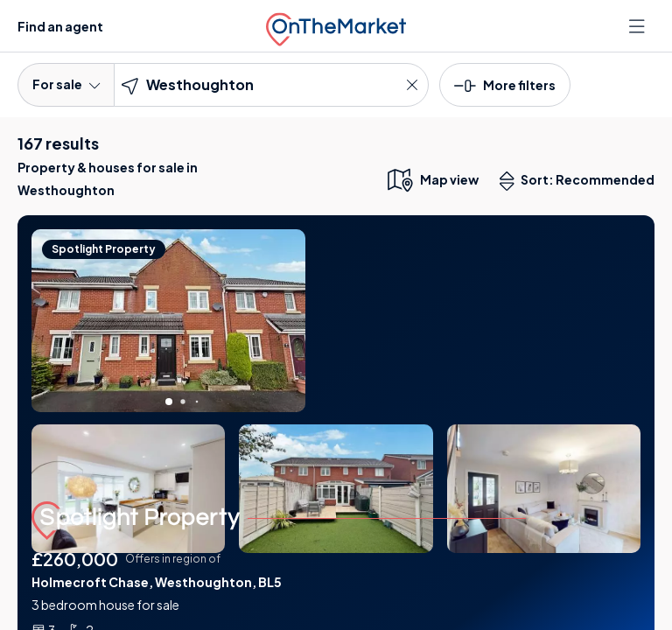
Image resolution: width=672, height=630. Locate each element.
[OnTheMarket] (336, 26)
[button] (505, 84)
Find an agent (60, 26)
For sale (66, 84)
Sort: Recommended (581, 181)
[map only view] (432, 179)
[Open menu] (639, 26)
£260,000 (75, 559)
